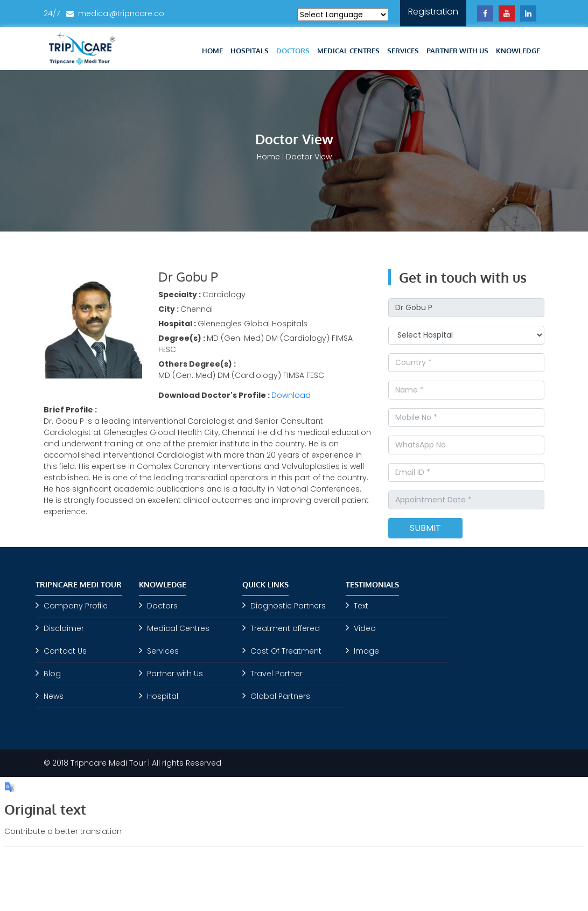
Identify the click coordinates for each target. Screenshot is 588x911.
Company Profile (76, 606)
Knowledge (518, 51)
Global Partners (280, 696)
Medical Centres (348, 51)
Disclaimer (64, 628)
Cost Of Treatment (286, 651)
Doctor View (309, 157)
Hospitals (250, 51)
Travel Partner (276, 674)
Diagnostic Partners (288, 606)
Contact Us (65, 651)
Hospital (163, 696)
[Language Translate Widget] (343, 15)
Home (212, 51)
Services (403, 51)
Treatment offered (285, 628)
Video (365, 628)
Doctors (293, 51)
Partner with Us (457, 51)
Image (366, 651)
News (54, 696)
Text (361, 606)
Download (291, 395)
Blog (52, 674)
